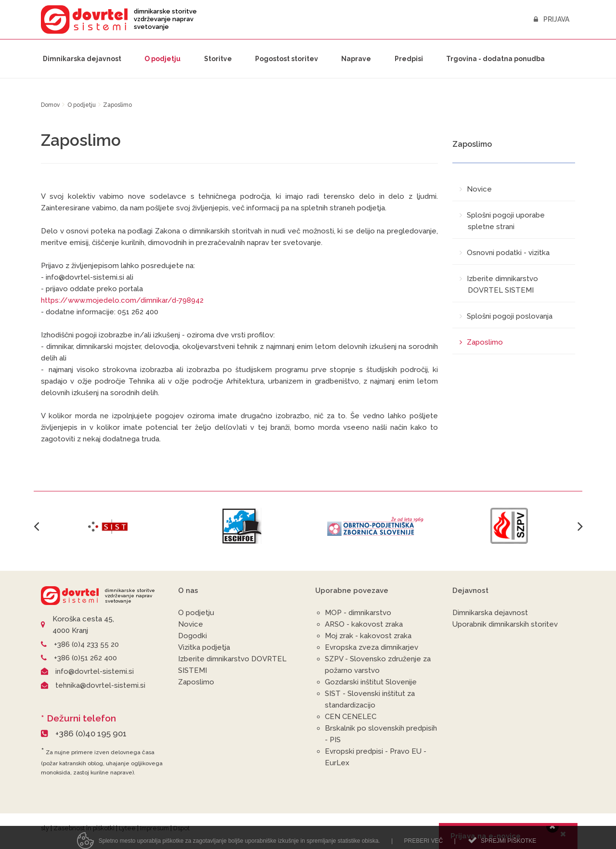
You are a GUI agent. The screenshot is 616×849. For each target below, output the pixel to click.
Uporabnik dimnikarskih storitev (505, 624)
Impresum (154, 828)
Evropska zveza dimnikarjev (372, 647)
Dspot (181, 828)
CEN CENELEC (351, 717)
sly (45, 828)
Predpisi (409, 59)
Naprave (356, 59)
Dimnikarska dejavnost (82, 59)
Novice (191, 624)
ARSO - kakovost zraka (364, 624)
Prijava (552, 19)
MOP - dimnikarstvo (358, 613)
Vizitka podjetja (204, 647)
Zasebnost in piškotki (84, 828)
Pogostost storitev (287, 59)
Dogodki (192, 636)
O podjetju (162, 59)
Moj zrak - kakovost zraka (368, 636)
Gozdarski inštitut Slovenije (371, 682)
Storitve (218, 59)
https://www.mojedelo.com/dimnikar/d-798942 (122, 300)
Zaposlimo (196, 682)
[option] (108, 526)
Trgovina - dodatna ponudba (495, 59)
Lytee (127, 828)
